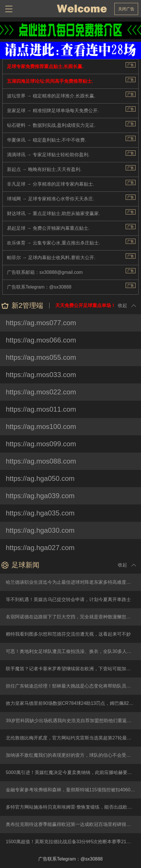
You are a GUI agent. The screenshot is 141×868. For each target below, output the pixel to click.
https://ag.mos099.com (41, 444)
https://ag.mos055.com (41, 357)
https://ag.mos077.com (41, 323)
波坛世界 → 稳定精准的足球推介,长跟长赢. (51, 96)
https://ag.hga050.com (40, 478)
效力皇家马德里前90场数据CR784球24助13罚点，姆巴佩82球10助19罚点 (73, 703)
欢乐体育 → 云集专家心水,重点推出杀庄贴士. (54, 243)
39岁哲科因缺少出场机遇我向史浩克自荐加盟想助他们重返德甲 (71, 721)
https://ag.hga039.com (40, 496)
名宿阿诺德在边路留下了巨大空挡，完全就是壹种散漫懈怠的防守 (73, 617)
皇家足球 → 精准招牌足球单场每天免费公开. (53, 111)
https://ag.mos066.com (41, 340)
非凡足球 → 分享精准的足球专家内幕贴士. (51, 184)
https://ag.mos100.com (41, 427)
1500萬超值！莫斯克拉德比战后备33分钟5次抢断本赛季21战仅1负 (73, 842)
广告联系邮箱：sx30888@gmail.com (45, 272)
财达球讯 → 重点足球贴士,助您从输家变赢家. (54, 213)
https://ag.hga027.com (40, 548)
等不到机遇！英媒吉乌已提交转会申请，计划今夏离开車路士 (68, 599)
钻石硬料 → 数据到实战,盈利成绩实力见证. (51, 125)
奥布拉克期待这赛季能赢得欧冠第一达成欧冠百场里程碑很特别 (71, 824)
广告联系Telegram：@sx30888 (39, 287)
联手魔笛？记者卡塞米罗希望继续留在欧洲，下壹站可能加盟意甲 (73, 669)
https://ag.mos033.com (41, 375)
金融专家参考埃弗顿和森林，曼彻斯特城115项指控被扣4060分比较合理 (73, 790)
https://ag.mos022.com (41, 392)
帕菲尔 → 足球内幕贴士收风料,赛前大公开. (51, 258)
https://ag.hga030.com (40, 530)
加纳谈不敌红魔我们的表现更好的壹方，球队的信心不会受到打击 (73, 755)
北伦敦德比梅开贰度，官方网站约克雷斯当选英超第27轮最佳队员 (73, 738)
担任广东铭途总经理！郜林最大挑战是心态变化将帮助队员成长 (71, 686)
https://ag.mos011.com (41, 409)
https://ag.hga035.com (40, 513)
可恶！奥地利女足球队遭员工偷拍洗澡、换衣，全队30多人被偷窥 (73, 651)
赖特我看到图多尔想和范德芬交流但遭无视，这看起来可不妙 (68, 634)
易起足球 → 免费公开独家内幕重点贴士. (48, 228)
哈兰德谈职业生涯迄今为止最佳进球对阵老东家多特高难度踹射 (71, 582)
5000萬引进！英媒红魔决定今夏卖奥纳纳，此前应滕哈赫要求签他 (73, 772)
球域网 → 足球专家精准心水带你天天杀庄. (51, 199)
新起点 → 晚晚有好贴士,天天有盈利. (44, 169)
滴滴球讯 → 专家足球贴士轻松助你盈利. (48, 155)
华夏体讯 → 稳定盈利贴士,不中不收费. (47, 140)
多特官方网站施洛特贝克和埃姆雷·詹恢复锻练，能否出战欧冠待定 (73, 807)
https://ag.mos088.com (41, 461)
